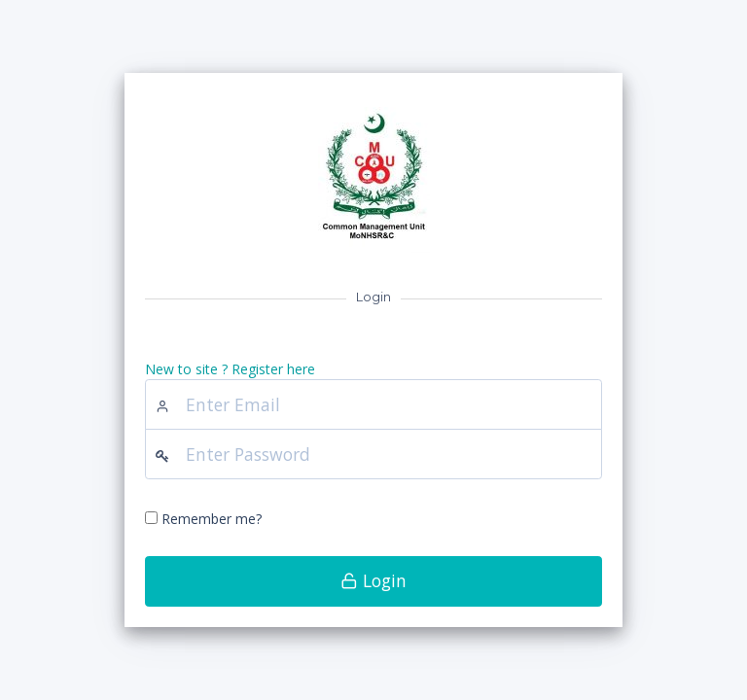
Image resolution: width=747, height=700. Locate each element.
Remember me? (212, 519)
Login (373, 580)
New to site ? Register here (230, 369)
